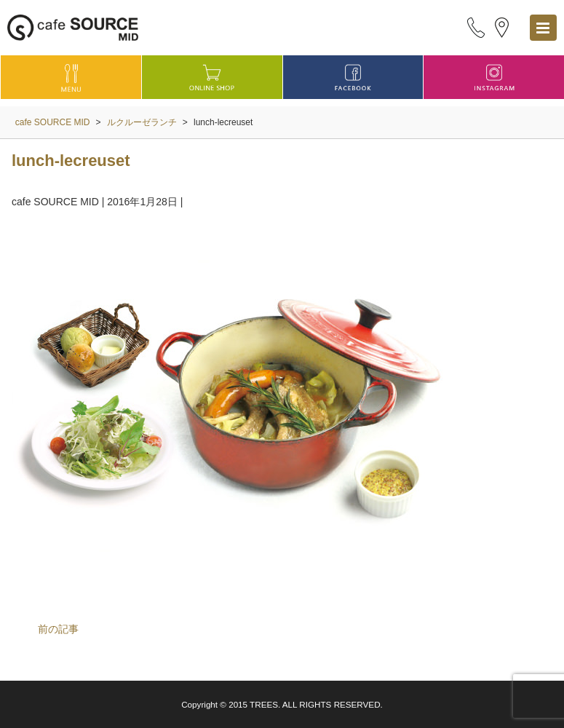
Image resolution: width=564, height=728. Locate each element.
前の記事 (58, 629)
